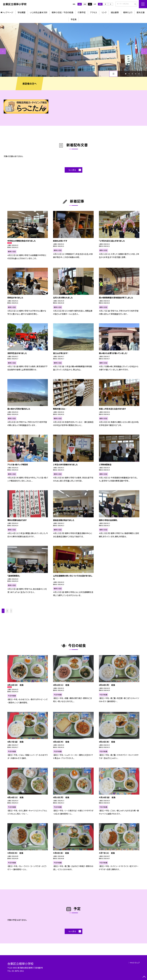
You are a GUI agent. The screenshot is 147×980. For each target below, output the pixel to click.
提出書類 (115, 12)
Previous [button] (3, 51)
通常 (80, 4)
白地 (85, 4)
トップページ (8, 12)
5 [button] (139, 74)
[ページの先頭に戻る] (144, 977)
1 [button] (126, 74)
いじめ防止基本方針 (39, 12)
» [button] (11, 611)
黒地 (90, 4)
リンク (104, 12)
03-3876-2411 (18, 971)
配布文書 (141, 12)
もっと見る (72, 170)
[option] (73, 50)
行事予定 (82, 12)
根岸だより (128, 12)
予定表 (74, 19)
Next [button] (144, 51)
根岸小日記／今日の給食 (62, 12)
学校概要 (21, 12)
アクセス (93, 12)
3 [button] (132, 74)
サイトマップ (135, 963)
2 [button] (129, 74)
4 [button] (136, 74)
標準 (100, 4)
